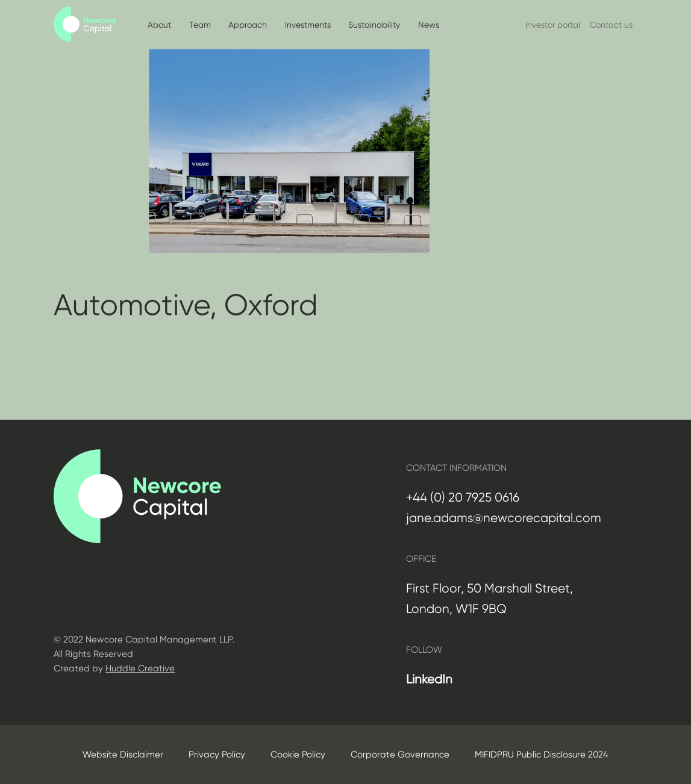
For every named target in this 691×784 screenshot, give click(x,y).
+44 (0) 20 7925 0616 (463, 497)
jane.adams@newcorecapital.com (504, 518)
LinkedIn (429, 679)
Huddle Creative (140, 668)
